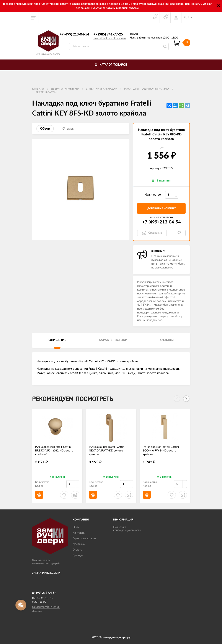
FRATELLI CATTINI (46, 92)
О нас (76, 527)
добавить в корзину (161, 208)
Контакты (79, 533)
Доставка (79, 544)
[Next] (186, 399)
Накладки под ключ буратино (147, 89)
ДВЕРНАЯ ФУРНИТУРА (65, 89)
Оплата (77, 550)
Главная (38, 89)
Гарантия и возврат (84, 539)
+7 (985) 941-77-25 (108, 34)
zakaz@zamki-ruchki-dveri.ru (110, 38)
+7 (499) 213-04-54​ (74, 34)
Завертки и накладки (102, 89)
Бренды (78, 555)
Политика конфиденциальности (127, 529)
